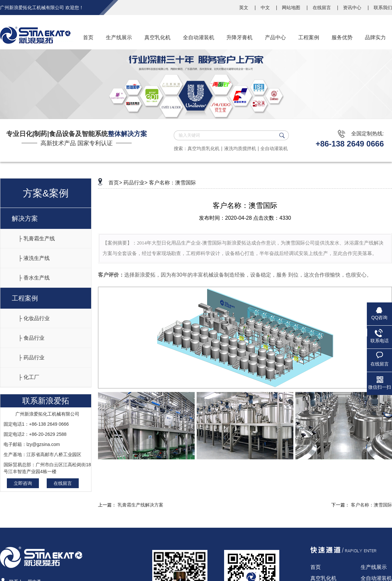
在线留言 (322, 8)
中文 (266, 8)
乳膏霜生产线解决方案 (140, 505)
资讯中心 (353, 8)
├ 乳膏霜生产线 (37, 239)
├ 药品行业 (31, 358)
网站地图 (292, 8)
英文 (244, 8)
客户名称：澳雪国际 (172, 183)
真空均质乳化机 (204, 148)
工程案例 (25, 298)
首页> (115, 183)
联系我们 (383, 8)
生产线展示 (374, 567)
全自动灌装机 (274, 148)
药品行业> (135, 183)
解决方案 (25, 218)
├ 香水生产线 (34, 278)
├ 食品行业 (31, 338)
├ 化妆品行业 (34, 318)
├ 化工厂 (29, 377)
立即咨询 (23, 483)
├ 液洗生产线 (34, 258)
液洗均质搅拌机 (240, 148)
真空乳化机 (323, 578)
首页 (316, 567)
